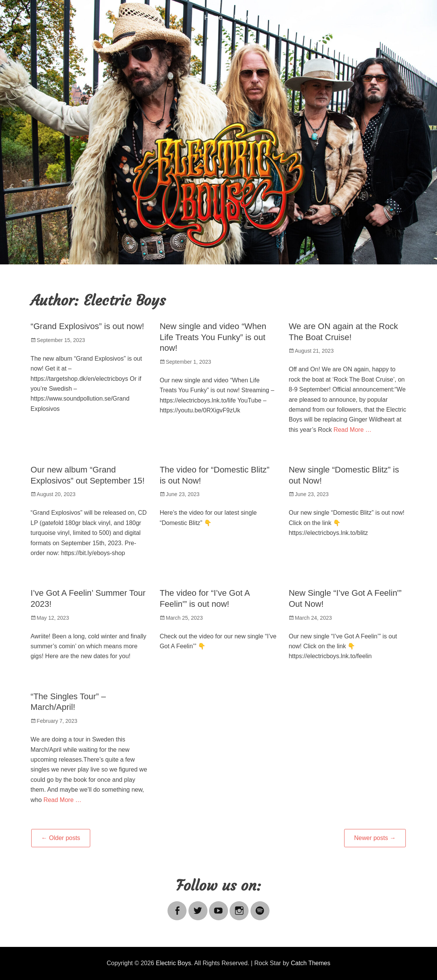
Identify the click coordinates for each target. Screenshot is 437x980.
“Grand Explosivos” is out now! (87, 326)
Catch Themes (311, 963)
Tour (332, 17)
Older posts (61, 838)
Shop (393, 17)
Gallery (303, 17)
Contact (362, 17)
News (242, 17)
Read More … (352, 430)
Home (213, 17)
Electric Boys (173, 963)
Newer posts (375, 838)
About (271, 17)
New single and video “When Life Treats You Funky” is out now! (213, 337)
